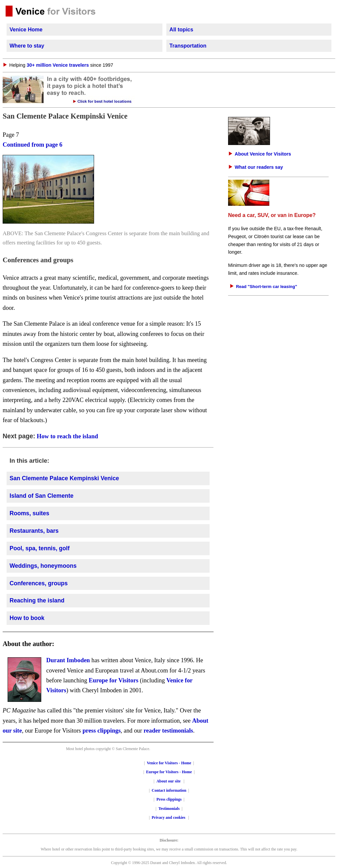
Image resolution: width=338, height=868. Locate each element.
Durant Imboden (68, 660)
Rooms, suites (29, 513)
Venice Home (26, 30)
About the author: (28, 644)
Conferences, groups (39, 583)
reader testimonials (168, 731)
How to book (27, 618)
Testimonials (169, 809)
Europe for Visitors (114, 680)
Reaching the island (37, 600)
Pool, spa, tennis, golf (40, 548)
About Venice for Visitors (263, 154)
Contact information (169, 790)
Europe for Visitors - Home (169, 772)
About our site (169, 781)
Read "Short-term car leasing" (267, 287)
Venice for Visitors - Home (169, 763)
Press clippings (169, 799)
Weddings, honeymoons (43, 566)
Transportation (188, 46)
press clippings (102, 731)
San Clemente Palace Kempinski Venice (64, 478)
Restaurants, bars (34, 531)
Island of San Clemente (42, 496)
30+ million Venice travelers (58, 65)
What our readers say (259, 167)
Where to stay (27, 46)
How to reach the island (67, 436)
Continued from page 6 (33, 145)
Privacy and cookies (169, 817)
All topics (181, 30)
